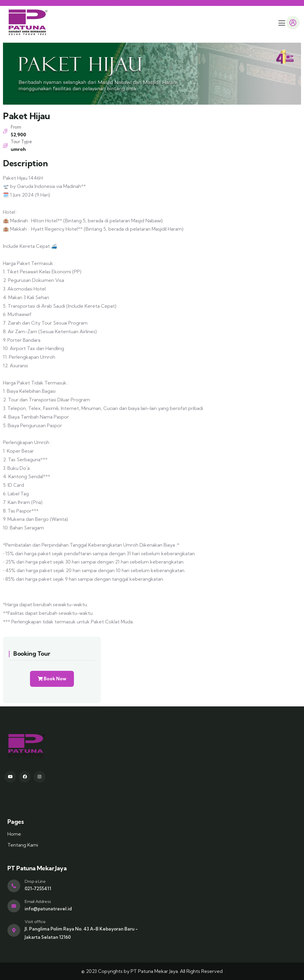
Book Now (52, 679)
